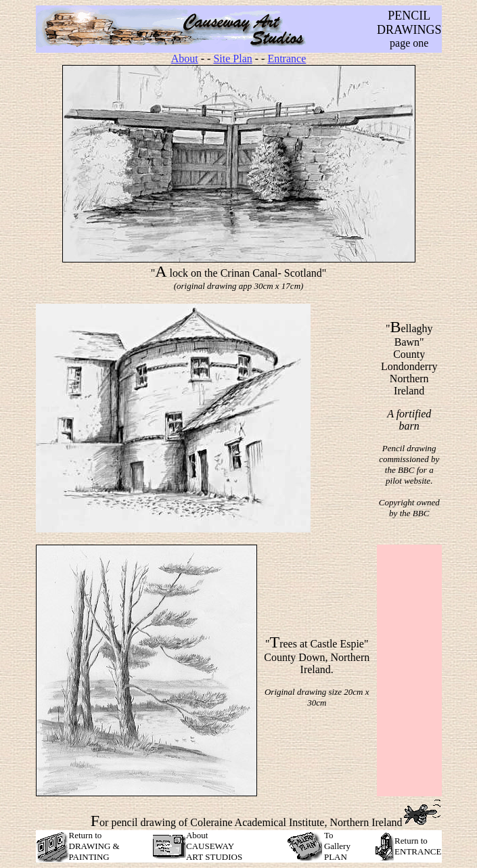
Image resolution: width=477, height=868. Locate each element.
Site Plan (232, 59)
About (185, 59)
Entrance (287, 59)
